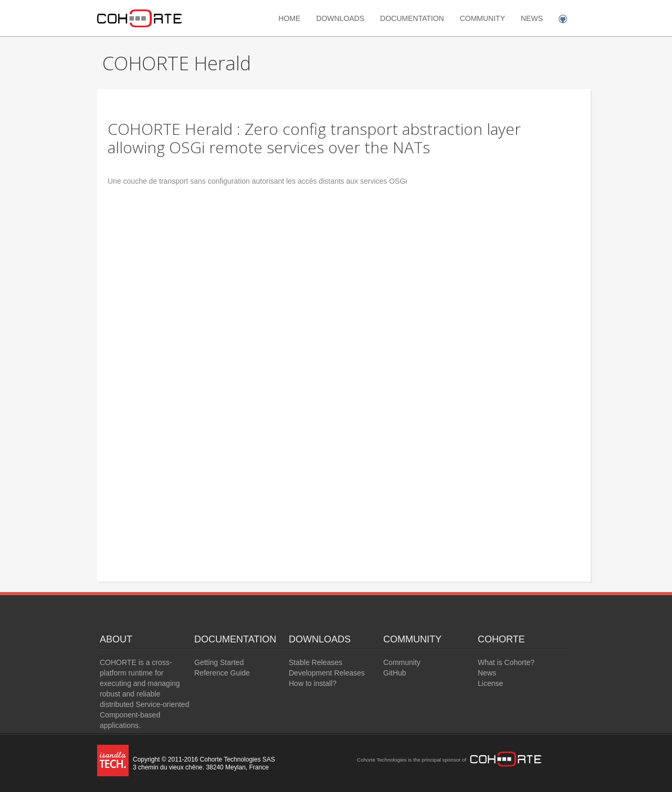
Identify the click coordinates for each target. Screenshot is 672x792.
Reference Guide (222, 673)
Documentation (412, 18)
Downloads (340, 18)
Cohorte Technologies (382, 760)
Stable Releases (316, 662)
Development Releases (327, 673)
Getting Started (219, 662)
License (490, 683)
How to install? (313, 683)
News (532, 18)
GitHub (395, 673)
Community (482, 18)
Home (289, 18)
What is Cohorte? (506, 662)
